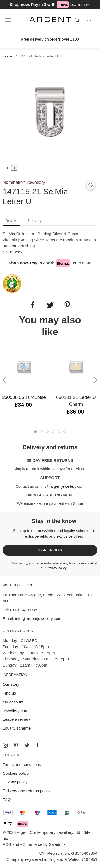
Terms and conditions (22, 764)
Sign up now (50, 550)
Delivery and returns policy (27, 791)
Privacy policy (15, 782)
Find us (9, 693)
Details (11, 221)
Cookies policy (16, 773)
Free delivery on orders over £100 (50, 39)
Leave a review (16, 719)
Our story (11, 684)
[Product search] (77, 20)
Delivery (35, 221)
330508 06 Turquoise (24, 397)
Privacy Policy (56, 568)
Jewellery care (16, 711)
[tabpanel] (50, 112)
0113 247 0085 (24, 610)
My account (13, 702)
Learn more (80, 4)
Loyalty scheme (17, 728)
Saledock (57, 844)
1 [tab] (14, 168)
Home (7, 56)
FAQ (7, 799)
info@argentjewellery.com (62, 486)
